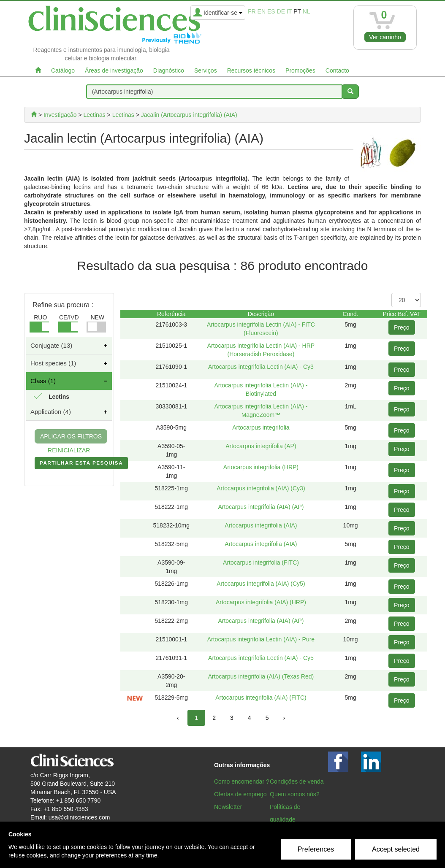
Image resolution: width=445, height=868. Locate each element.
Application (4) (51, 412)
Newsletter (228, 807)
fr (252, 11)
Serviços (206, 70)
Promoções (300, 70)
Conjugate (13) (51, 345)
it (289, 11)
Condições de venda (297, 781)
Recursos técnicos (251, 70)
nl (307, 11)
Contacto (337, 70)
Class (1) (43, 381)
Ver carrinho (385, 37)
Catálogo (63, 70)
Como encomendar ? (242, 781)
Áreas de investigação (114, 70)
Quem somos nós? (295, 794)
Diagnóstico (169, 70)
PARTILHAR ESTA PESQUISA (81, 465)
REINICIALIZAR (69, 450)
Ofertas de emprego (240, 794)
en (262, 11)
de (281, 11)
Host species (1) (53, 363)
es (271, 11)
